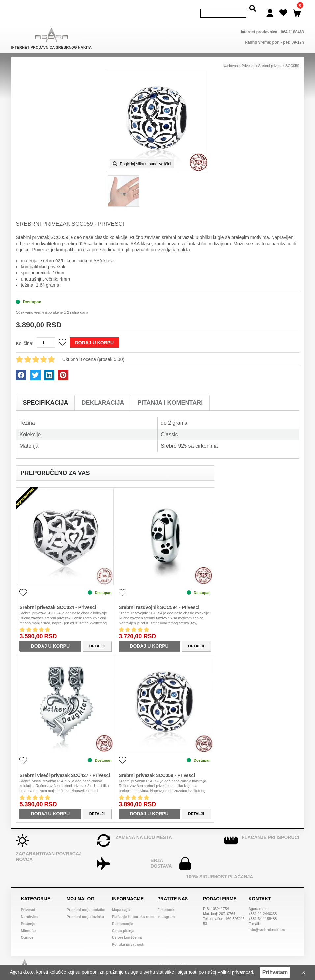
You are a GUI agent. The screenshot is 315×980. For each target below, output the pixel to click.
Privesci (28, 900)
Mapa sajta (121, 900)
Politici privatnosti (235, 973)
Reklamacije (123, 914)
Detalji (97, 637)
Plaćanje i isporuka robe (133, 907)
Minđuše (28, 921)
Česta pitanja (123, 921)
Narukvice (29, 907)
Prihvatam (275, 972)
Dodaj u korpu (94, 333)
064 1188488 (292, 22)
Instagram (166, 907)
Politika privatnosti (128, 935)
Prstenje (28, 914)
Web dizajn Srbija (174, 957)
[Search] (223, 9)
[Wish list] (283, 8)
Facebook (166, 900)
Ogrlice (27, 928)
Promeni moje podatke (86, 900)
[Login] (270, 8)
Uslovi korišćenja (127, 928)
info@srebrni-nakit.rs (267, 920)
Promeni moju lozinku (85, 907)
